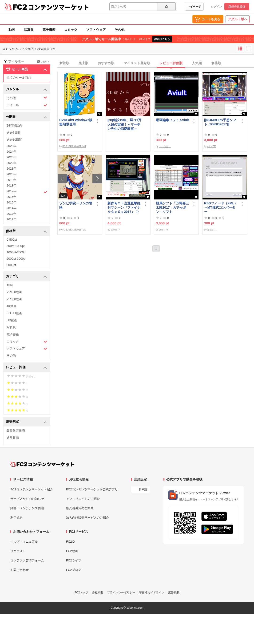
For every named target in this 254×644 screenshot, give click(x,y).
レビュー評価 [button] (26, 368)
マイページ (194, 7)
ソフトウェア (96, 30)
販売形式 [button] (26, 422)
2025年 (12, 146)
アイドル (27, 105)
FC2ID (71, 542)
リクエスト (18, 551)
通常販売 (13, 438)
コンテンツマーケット (59, 7)
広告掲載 (174, 592)
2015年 (12, 202)
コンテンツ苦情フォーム (27, 560)
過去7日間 (14, 133)
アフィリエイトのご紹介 (83, 499)
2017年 (27, 192)
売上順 (83, 63)
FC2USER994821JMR (74, 146)
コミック (71, 30)
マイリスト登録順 (137, 63)
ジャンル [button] (26, 89)
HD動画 (12, 320)
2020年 (12, 174)
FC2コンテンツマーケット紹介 (32, 489)
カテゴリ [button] (26, 276)
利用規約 (16, 518)
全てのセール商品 (19, 78)
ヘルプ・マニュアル (24, 542)
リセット (43, 61)
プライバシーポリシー (121, 592)
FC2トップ (81, 592)
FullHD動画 (14, 313)
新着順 (64, 63)
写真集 (29, 30)
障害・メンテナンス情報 (27, 508)
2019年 (12, 180)
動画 (12, 30)
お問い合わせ (20, 570)
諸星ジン (212, 230)
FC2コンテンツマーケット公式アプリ (92, 489)
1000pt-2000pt (16, 252)
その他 (119, 30)
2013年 (12, 214)
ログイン (216, 7)
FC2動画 (72, 551)
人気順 (197, 63)
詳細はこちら (162, 39)
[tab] (156, 63)
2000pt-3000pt (16, 259)
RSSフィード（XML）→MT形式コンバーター (221, 207)
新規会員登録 (237, 7)
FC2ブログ (74, 570)
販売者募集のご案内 (80, 508)
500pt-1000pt (16, 246)
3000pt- (12, 265)
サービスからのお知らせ (27, 499)
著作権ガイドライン (152, 592)
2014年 (12, 208)
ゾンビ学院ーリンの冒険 (76, 205)
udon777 (212, 146)
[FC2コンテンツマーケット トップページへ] (42, 464)
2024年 (12, 152)
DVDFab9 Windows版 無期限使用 (76, 122)
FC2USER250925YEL (74, 230)
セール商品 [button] (26, 69)
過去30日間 (14, 140)
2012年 (12, 219)
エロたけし (165, 146)
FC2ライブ (74, 560)
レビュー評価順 (171, 63)
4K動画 (12, 306)
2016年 (12, 197)
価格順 (216, 63)
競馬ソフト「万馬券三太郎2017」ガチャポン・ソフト (172, 207)
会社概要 (98, 592)
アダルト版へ (238, 19)
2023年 (12, 157)
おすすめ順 (106, 63)
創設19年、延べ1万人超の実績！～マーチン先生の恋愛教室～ (124, 124)
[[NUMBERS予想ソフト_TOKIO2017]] (220, 122)
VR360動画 (14, 299)
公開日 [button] (26, 117)
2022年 (12, 163)
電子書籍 (49, 30)
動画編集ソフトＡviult (173, 120)
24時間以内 (14, 125)
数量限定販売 (16, 431)
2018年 (12, 185)
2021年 (12, 169)
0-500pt (12, 240)
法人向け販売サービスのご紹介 (87, 518)
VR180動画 (14, 292)
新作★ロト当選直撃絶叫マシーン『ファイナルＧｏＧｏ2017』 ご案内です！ (124, 208)
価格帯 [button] (26, 231)
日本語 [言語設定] (143, 489)
